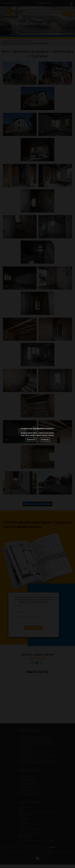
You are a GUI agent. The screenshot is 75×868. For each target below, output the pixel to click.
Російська (45, 440)
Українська (31, 440)
